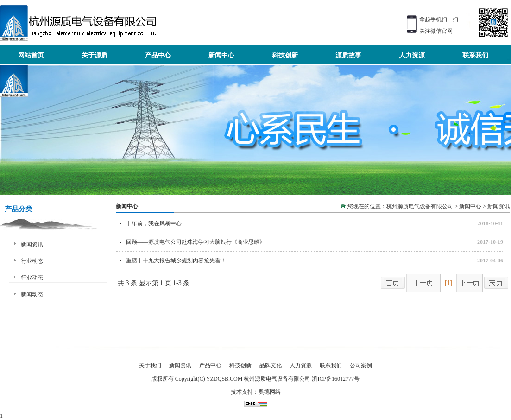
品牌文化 (271, 365)
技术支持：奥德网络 (256, 392)
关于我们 (150, 365)
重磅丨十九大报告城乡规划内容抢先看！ (176, 261)
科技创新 (240, 365)
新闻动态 (32, 294)
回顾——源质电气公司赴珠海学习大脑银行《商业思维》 (196, 242)
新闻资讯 (32, 244)
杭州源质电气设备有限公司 (420, 206)
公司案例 (361, 365)
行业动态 (32, 261)
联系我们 (331, 365)
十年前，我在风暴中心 (154, 223)
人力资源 (301, 365)
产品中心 (210, 365)
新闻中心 (470, 206)
